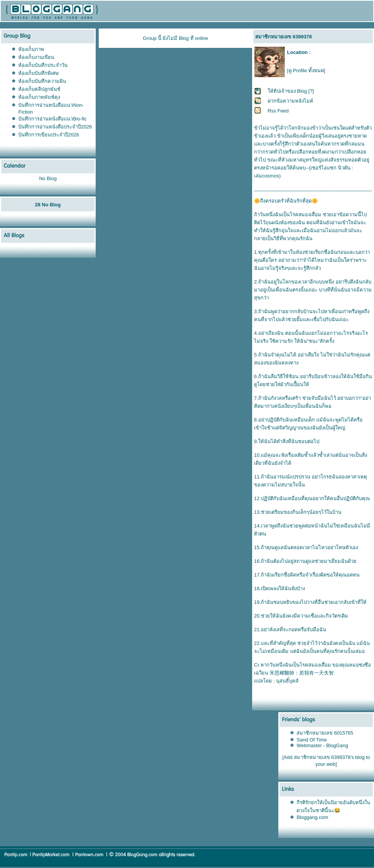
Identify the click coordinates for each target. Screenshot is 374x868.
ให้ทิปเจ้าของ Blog (287, 91)
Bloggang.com (312, 817)
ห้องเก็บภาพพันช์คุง (39, 97)
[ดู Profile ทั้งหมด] (306, 70)
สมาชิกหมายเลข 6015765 (325, 733)
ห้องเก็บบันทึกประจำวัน (43, 65)
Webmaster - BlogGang (322, 745)
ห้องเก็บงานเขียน (36, 57)
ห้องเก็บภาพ (31, 49)
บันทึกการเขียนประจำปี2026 (49, 135)
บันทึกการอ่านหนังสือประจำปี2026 (55, 127)
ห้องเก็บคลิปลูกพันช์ (39, 89)
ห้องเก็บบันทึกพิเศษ (39, 73)
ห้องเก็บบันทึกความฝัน (42, 81)
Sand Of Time (312, 740)
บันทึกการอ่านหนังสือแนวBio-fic (52, 119)
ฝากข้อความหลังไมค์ (290, 101)
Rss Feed (278, 111)
